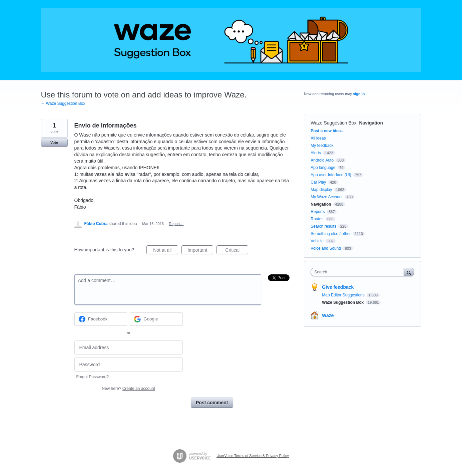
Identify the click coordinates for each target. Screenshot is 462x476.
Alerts (316, 153)
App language (323, 168)
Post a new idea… (328, 131)
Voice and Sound (326, 248)
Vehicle (317, 241)
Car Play (318, 182)
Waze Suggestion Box (333, 123)
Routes (317, 219)
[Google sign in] (156, 319)
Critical (237, 251)
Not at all (166, 251)
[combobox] (359, 272)
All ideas (318, 138)
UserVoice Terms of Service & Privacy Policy (253, 456)
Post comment (212, 403)
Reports (318, 212)
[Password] (129, 364)
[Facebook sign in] (101, 319)
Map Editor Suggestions (344, 295)
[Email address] (129, 348)
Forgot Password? (93, 377)
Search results (323, 226)
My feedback (322, 146)
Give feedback (338, 287)
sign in (359, 94)
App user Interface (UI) (331, 175)
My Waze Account (327, 197)
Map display (321, 190)
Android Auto (322, 160)
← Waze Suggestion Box (63, 103)
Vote (54, 143)
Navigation (371, 123)
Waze (328, 315)
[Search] (409, 272)
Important (200, 251)
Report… (176, 224)
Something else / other (331, 234)
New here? (128, 389)
